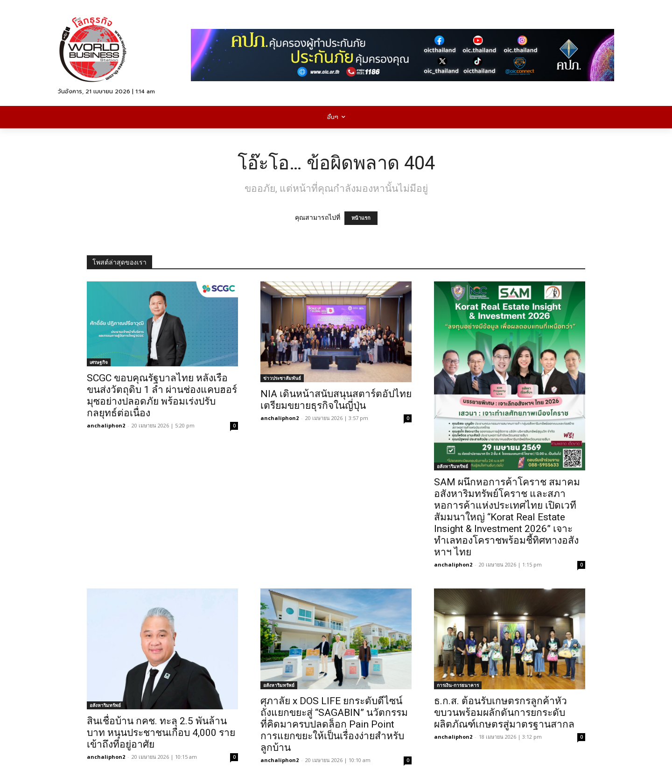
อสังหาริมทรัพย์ (452, 466)
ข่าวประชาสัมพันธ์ (282, 378)
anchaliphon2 (106, 425)
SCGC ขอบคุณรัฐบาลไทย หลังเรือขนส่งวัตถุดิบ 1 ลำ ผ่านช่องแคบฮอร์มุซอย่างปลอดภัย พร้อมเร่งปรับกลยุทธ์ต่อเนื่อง (162, 395)
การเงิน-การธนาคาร (458, 685)
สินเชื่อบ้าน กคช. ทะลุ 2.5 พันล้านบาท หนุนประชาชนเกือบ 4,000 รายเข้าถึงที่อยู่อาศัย (161, 733)
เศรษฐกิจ (99, 362)
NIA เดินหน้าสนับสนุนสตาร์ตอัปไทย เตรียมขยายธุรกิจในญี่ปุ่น (336, 400)
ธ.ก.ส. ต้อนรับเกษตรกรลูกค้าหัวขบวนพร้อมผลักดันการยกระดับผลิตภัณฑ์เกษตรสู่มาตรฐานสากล (504, 713)
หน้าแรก (361, 218)
